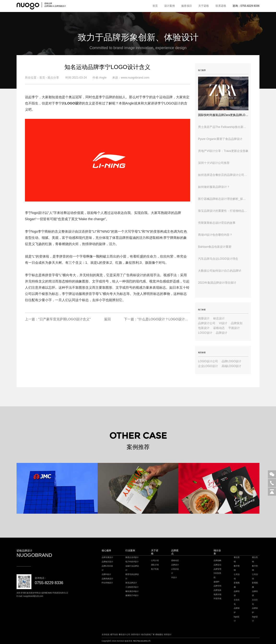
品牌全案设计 (107, 557)
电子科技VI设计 (132, 562)
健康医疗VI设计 (132, 595)
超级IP (217, 582)
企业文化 (237, 602)
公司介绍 (155, 561)
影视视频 (237, 585)
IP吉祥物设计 (107, 583)
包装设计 (204, 328)
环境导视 (217, 599)
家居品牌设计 (131, 583)
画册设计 (204, 318)
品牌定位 (217, 565)
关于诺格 (204, 6)
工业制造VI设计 (132, 587)
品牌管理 (217, 569)
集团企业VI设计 (132, 557)
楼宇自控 (114, 635)
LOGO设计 (205, 333)
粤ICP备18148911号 (142, 641)
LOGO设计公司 (208, 361)
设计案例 (170, 6)
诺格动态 (219, 328)
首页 (155, 6)
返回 (107, 319)
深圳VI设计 (136, 635)
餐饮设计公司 (124, 635)
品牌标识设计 (107, 562)
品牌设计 (222, 333)
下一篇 (157, 319)
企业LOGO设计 (208, 366)
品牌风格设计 (107, 579)
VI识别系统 (217, 575)
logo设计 (38, 213)
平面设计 (234, 328)
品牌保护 (237, 610)
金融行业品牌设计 (132, 568)
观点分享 (53, 78)
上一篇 (58, 319)
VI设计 (223, 323)
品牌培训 (237, 594)
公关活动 (237, 577)
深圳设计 (168, 635)
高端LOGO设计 (232, 366)
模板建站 (159, 635)
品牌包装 (217, 590)
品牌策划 (237, 323)
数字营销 (237, 568)
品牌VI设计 (106, 574)
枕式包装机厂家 (148, 635)
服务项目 (187, 6)
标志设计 (219, 318)
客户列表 (155, 569)
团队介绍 (155, 565)
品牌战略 (217, 561)
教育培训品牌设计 (132, 577)
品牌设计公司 (207, 323)
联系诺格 (221, 6)
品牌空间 (217, 586)
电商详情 (217, 595)
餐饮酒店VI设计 (132, 591)
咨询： (246, 6)
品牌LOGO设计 (232, 361)
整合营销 (237, 560)
